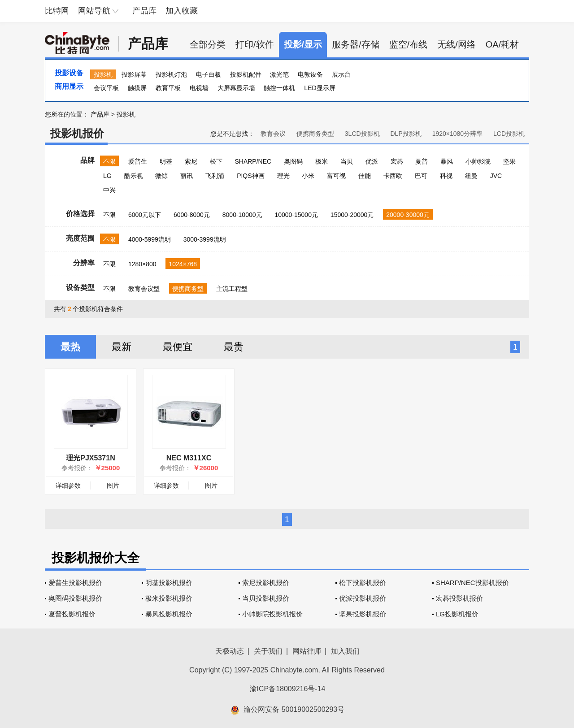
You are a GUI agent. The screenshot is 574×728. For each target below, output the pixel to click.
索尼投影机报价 (266, 583)
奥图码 (293, 161)
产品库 (144, 11)
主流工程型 (232, 289)
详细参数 (68, 485)
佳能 (365, 176)
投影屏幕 (134, 74)
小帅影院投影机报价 (272, 614)
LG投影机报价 (457, 614)
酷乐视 (134, 176)
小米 (308, 176)
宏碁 (397, 161)
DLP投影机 (406, 134)
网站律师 (307, 651)
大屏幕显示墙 (236, 88)
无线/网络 (457, 44)
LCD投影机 (509, 134)
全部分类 (208, 44)
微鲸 (161, 176)
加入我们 (345, 651)
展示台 (341, 74)
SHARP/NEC (253, 161)
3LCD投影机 (362, 134)
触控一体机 (279, 88)
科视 (446, 176)
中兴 (109, 190)
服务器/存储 (356, 44)
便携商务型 (188, 289)
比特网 (57, 11)
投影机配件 (246, 74)
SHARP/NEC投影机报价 (472, 583)
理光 (283, 176)
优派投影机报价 (363, 598)
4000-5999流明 (150, 239)
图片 (113, 485)
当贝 (347, 161)
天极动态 (230, 651)
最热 (70, 347)
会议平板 (106, 88)
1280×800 (142, 264)
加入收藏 (182, 11)
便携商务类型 (315, 134)
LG (107, 176)
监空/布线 (409, 44)
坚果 (509, 161)
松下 (216, 161)
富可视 (336, 176)
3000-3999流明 (205, 239)
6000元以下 (145, 215)
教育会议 (273, 134)
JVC (496, 176)
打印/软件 (255, 44)
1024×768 (183, 264)
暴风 (447, 161)
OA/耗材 (502, 44)
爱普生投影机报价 (75, 583)
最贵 (234, 347)
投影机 (103, 74)
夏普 (422, 161)
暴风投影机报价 (169, 614)
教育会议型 (144, 289)
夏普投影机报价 (72, 614)
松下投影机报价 (363, 583)
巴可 (421, 176)
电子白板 (209, 74)
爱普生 (138, 161)
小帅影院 (478, 161)
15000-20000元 (352, 215)
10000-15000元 (296, 215)
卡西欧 (393, 176)
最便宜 (178, 347)
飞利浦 (215, 176)
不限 (109, 161)
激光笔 (279, 74)
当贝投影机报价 (266, 598)
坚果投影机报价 (363, 614)
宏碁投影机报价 (459, 598)
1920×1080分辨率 (457, 134)
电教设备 (310, 74)
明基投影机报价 (169, 583)
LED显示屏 (320, 88)
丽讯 (187, 176)
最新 (122, 347)
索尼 (191, 161)
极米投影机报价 (169, 598)
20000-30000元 (408, 215)
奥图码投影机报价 (75, 598)
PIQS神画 (250, 176)
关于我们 (268, 651)
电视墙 (199, 88)
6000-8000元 (192, 215)
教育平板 (168, 88)
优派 (372, 161)
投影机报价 (77, 133)
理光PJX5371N (90, 458)
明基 (166, 161)
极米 (322, 161)
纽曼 (471, 176)
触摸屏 (137, 88)
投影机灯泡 (171, 74)
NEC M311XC (189, 458)
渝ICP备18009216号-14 (288, 689)
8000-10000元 (242, 215)
